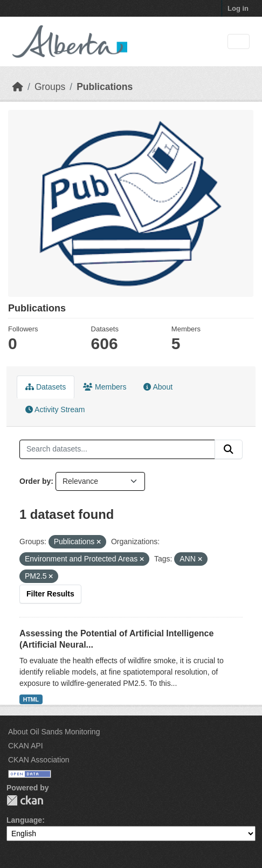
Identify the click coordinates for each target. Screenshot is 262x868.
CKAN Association (39, 760)
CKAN (25, 800)
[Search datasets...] (117, 449)
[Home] (18, 87)
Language (24, 820)
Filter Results (50, 594)
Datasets (46, 387)
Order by (35, 481)
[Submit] (229, 449)
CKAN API (26, 746)
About (158, 387)
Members (105, 387)
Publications (105, 87)
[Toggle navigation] (239, 42)
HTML (31, 699)
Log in (238, 8)
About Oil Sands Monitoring (54, 732)
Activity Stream (55, 409)
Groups (50, 87)
